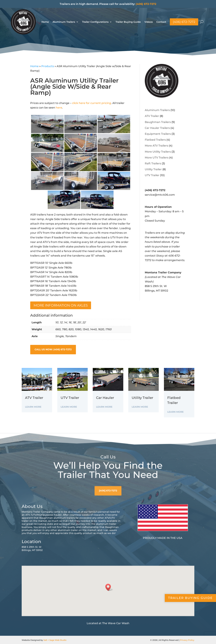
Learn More (33, 407)
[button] (109, 609)
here (59, 108)
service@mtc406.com (160, 195)
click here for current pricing (92, 103)
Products (48, 66)
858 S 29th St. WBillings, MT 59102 (32, 570)
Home (45, 22)
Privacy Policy (187, 640)
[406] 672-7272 (108, 512)
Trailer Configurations (95, 22)
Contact (161, 22)
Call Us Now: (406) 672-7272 (53, 349)
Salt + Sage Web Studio (55, 640)
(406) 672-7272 (146, 4)
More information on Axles (61, 305)
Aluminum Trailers (64, 22)
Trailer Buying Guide (128, 22)
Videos (149, 22)
